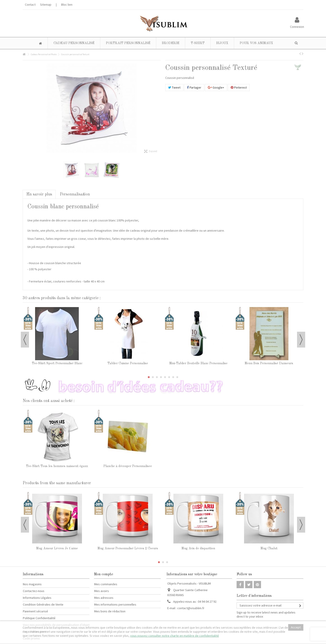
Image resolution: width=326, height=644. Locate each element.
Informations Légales (37, 598)
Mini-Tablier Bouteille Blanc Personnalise (198, 363)
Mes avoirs (102, 591)
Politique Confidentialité (39, 618)
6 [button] (169, 377)
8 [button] (177, 377)
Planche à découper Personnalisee (128, 466)
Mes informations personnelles (115, 604)
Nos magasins (32, 584)
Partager (194, 87)
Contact (30, 5)
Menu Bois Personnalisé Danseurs (269, 363)
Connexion (297, 26)
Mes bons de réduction (110, 611)
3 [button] (157, 377)
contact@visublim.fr (191, 608)
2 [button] (153, 377)
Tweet (174, 87)
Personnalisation (75, 194)
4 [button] (161, 377)
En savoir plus (39, 194)
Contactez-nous (34, 591)
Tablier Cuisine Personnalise (128, 363)
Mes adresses (104, 598)
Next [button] (301, 340)
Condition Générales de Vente (43, 604)
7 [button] (173, 377)
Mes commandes (106, 584)
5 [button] (165, 377)
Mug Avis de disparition (198, 548)
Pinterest (239, 87)
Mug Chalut (269, 548)
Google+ (216, 87)
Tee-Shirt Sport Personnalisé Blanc (57, 363)
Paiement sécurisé (35, 611)
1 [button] (149, 377)
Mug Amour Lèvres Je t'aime (57, 548)
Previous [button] (25, 340)
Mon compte (104, 574)
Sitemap (46, 5)
